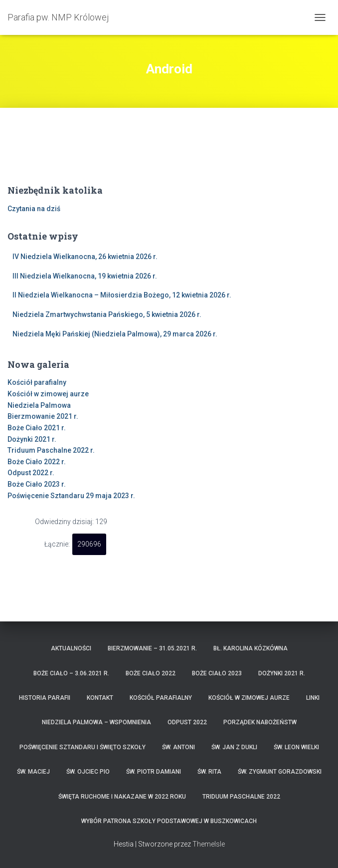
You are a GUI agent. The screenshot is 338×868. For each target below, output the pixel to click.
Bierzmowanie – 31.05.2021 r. (152, 648)
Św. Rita (209, 772)
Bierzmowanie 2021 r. (43, 416)
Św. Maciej (33, 772)
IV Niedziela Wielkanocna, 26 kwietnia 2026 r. (85, 257)
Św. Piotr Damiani (154, 772)
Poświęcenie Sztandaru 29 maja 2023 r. (71, 496)
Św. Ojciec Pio (88, 772)
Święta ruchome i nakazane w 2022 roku (122, 797)
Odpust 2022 (187, 722)
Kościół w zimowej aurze (48, 394)
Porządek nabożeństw (260, 722)
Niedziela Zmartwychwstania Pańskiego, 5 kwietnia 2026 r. (107, 314)
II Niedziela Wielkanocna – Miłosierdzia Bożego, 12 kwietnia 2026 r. (122, 295)
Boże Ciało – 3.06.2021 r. (71, 673)
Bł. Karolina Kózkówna (251, 648)
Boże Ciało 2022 (151, 673)
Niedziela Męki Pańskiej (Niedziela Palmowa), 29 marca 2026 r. (115, 334)
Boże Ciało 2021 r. (37, 428)
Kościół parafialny (37, 382)
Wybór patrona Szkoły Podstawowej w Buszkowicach (169, 821)
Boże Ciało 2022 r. (37, 462)
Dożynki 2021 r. (32, 439)
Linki (313, 698)
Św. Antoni (178, 747)
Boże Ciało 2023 (217, 673)
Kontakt (100, 698)
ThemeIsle (209, 844)
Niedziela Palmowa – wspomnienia (96, 722)
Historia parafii (45, 698)
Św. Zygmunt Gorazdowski (280, 772)
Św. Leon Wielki (296, 747)
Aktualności (71, 648)
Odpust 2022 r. (31, 473)
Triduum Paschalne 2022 (241, 797)
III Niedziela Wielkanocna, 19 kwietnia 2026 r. (85, 276)
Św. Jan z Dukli (234, 747)
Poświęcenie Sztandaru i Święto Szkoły (83, 747)
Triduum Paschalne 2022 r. (51, 450)
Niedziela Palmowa (39, 405)
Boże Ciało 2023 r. (37, 484)
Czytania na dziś (34, 209)
